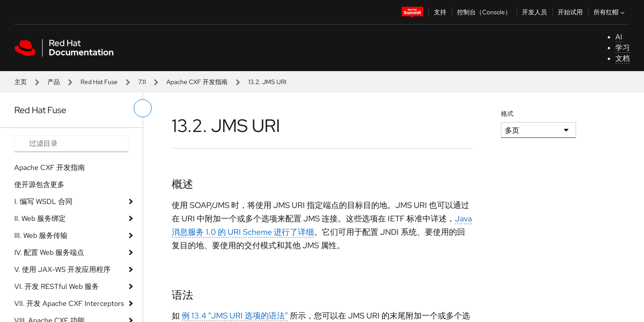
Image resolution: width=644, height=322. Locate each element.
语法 (182, 295)
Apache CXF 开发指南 (197, 82)
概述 (182, 184)
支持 (440, 12)
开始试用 (570, 12)
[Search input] (71, 144)
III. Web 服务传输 (41, 235)
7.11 (142, 82)
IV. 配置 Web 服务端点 (49, 252)
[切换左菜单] (143, 108)
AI (619, 37)
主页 (21, 82)
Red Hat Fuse (99, 82)
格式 (507, 114)
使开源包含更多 (39, 184)
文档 (623, 58)
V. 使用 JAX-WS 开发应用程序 (62, 269)
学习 (623, 48)
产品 (54, 82)
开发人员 (534, 12)
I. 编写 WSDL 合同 (43, 201)
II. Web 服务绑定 (40, 218)
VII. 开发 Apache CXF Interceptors (69, 303)
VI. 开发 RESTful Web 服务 (57, 286)
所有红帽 (610, 12)
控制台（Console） (484, 12)
